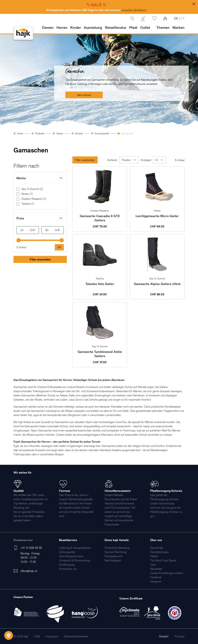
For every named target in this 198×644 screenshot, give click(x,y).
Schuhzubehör (102, 133)
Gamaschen (127, 133)
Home (20, 133)
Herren (60, 133)
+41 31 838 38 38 (31, 548)
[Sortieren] (129, 160)
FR (182, 18)
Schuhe (79, 133)
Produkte (40, 133)
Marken (178, 28)
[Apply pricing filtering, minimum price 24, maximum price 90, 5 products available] (59, 247)
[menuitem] (75, 548)
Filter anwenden (40, 259)
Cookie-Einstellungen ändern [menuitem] (167, 573)
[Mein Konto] (143, 18)
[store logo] (23, 33)
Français (180, 636)
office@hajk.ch (29, 571)
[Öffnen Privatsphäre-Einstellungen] (9, 635)
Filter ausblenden (85, 160)
